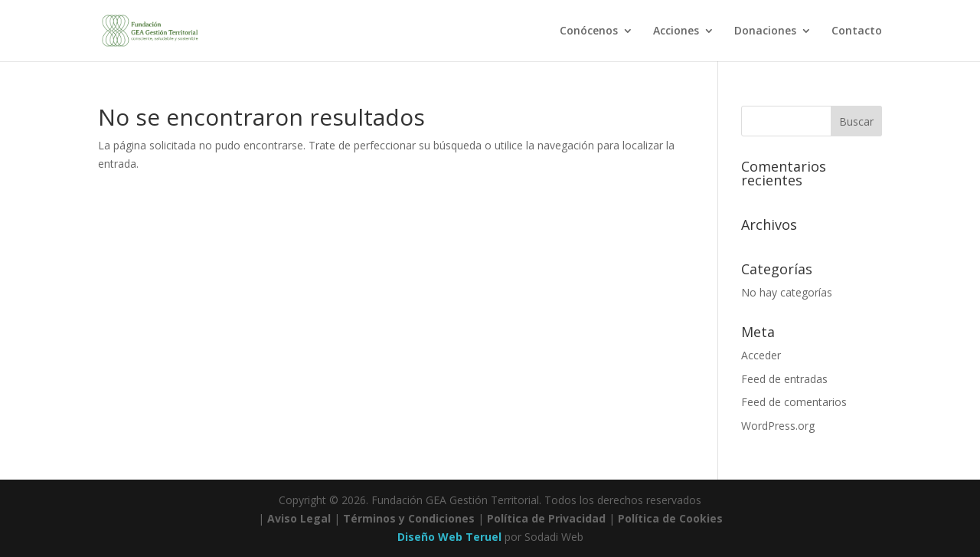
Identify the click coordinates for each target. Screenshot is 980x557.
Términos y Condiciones (409, 518)
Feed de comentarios (794, 402)
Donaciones (765, 31)
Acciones (676, 31)
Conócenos (589, 31)
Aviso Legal (299, 518)
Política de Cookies (670, 518)
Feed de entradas (784, 379)
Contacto (857, 31)
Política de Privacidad (546, 518)
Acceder (761, 355)
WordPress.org (778, 426)
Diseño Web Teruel (449, 537)
